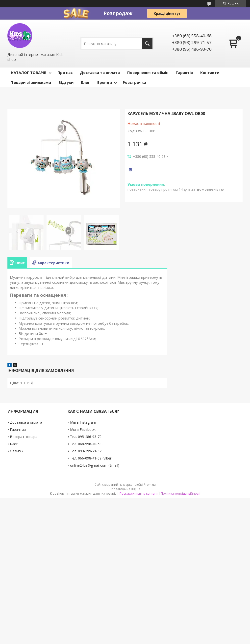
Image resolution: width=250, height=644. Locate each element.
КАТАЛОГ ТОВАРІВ (29, 72)
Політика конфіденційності (181, 494)
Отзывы (17, 451)
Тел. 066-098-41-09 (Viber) (91, 458)
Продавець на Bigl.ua (125, 489)
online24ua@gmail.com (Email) (95, 465)
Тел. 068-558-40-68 (86, 444)
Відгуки (66, 82)
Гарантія (184, 72)
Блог (85, 82)
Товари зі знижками (31, 82)
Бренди (105, 82)
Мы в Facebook (83, 429)
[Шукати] (147, 44)
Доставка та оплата (100, 72)
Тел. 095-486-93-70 (86, 437)
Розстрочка (134, 82)
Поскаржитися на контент (139, 494)
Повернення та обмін (148, 72)
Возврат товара (24, 437)
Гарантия (18, 429)
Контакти (210, 72)
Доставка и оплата (26, 422)
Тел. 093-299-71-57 (86, 451)
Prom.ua (150, 485)
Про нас (65, 72)
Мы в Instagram (83, 422)
